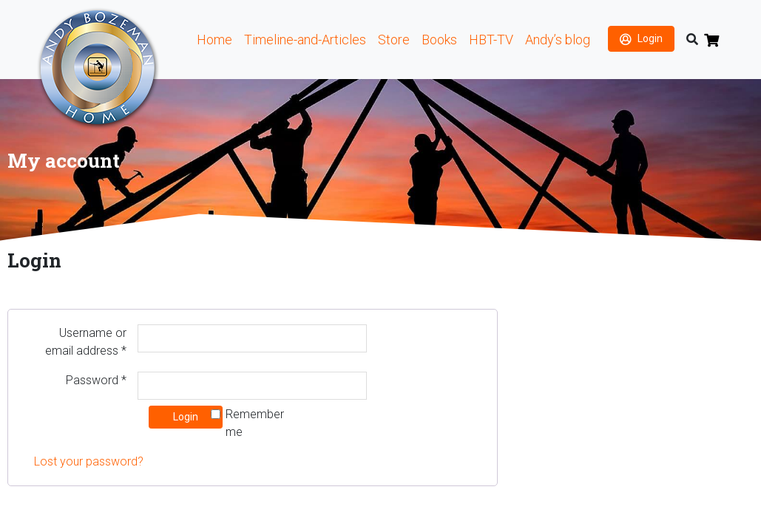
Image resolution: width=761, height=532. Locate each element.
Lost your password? (89, 461)
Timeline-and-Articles (305, 40)
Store (394, 40)
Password (96, 380)
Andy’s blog (558, 40)
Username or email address (86, 342)
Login (650, 38)
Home (214, 40)
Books (439, 40)
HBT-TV (491, 40)
